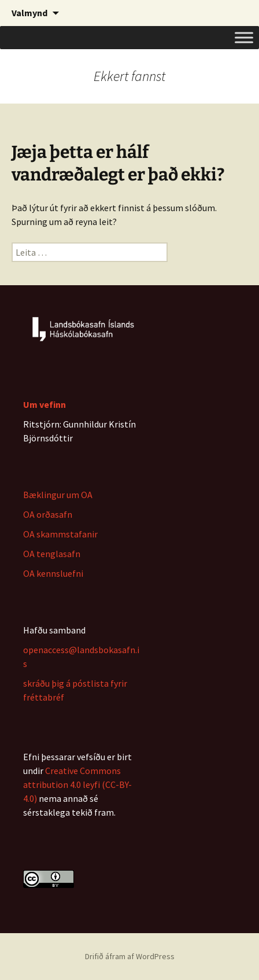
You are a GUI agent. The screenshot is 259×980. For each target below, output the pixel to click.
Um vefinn (45, 404)
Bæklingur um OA (58, 495)
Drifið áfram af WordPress (130, 956)
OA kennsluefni (53, 573)
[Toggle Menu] (244, 37)
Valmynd (29, 13)
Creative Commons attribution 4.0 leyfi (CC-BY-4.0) (77, 784)
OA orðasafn (48, 514)
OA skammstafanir (60, 534)
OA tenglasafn (52, 554)
